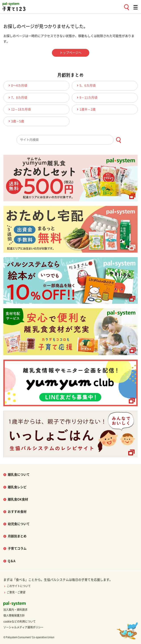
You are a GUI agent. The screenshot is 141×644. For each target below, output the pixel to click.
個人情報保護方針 (14, 615)
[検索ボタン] (118, 140)
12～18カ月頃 (19, 109)
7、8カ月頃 (17, 97)
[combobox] (71, 140)
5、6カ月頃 (86, 85)
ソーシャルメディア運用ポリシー (23, 627)
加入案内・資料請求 (15, 610)
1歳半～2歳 (86, 109)
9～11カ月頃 (86, 97)
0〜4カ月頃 (17, 85)
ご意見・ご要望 (14, 592)
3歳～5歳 (16, 121)
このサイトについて (17, 586)
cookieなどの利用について (19, 621)
